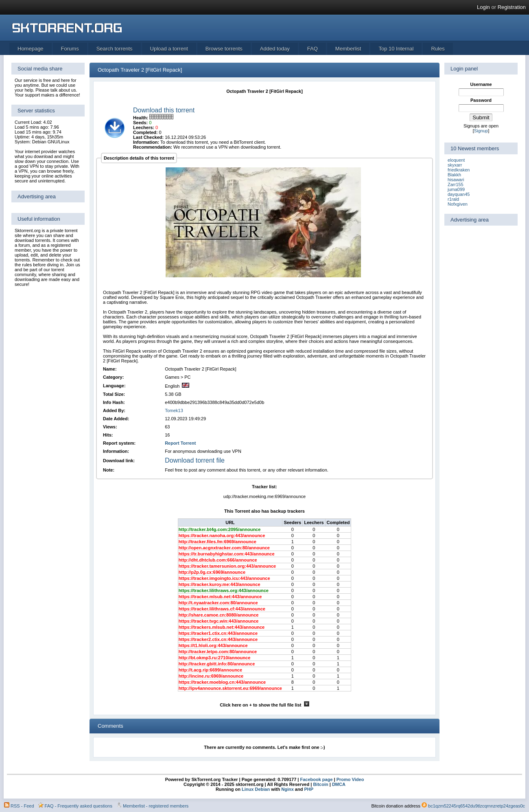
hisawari (456, 180)
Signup (481, 131)
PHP (309, 789)
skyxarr (455, 165)
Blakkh (454, 175)
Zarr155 (456, 184)
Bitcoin (320, 784)
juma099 (456, 189)
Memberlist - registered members (156, 806)
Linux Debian (256, 789)
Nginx (287, 789)
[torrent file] (115, 137)
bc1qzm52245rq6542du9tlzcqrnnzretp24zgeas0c (477, 806)
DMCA (339, 784)
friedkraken (459, 170)
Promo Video (350, 779)
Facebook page (316, 779)
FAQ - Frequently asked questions (79, 806)
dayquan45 (459, 194)
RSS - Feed (22, 806)
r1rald (453, 199)
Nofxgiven (458, 204)
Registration (512, 7)
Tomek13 (174, 410)
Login (483, 7)
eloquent (456, 160)
